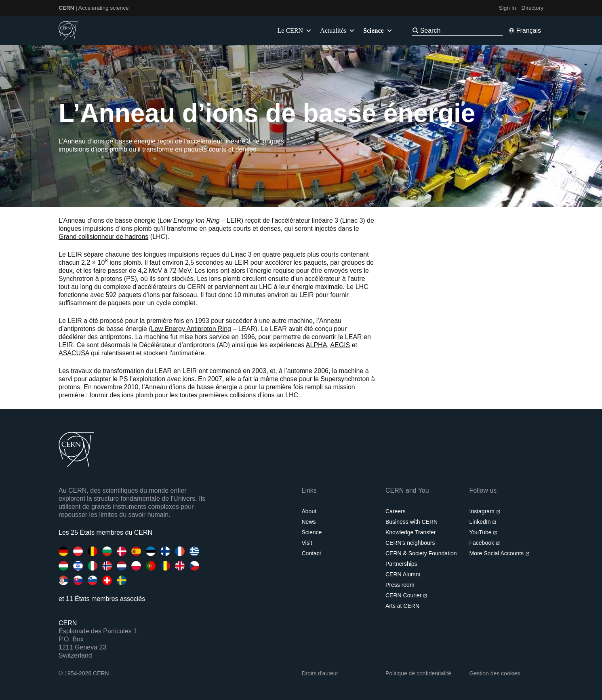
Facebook (485, 543)
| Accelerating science (94, 8)
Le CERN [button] (295, 31)
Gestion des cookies (495, 673)
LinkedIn (483, 522)
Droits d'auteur (320, 673)
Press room (400, 585)
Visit (307, 543)
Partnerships (401, 564)
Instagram (485, 511)
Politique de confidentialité (418, 673)
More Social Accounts (500, 553)
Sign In (507, 8)
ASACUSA (74, 353)
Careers (396, 511)
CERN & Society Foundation (421, 553)
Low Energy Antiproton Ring (191, 329)
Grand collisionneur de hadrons (103, 237)
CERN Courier (406, 595)
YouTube (483, 532)
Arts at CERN (402, 606)
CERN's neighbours (410, 543)
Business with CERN (412, 522)
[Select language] (525, 31)
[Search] (461, 31)
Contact (312, 553)
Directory (533, 8)
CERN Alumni (403, 574)
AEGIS (340, 345)
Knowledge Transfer (411, 532)
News (309, 522)
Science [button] (378, 31)
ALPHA (316, 345)
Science (312, 532)
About (309, 511)
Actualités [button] (338, 31)
